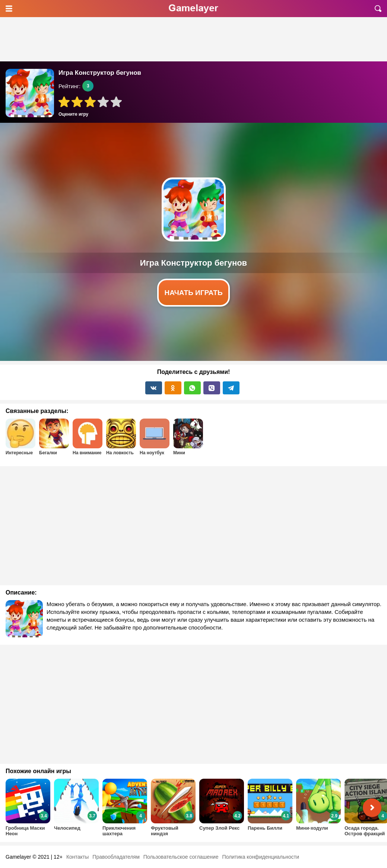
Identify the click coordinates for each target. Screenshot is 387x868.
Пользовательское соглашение (181, 857)
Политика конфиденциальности (261, 857)
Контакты (77, 857)
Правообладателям (116, 857)
